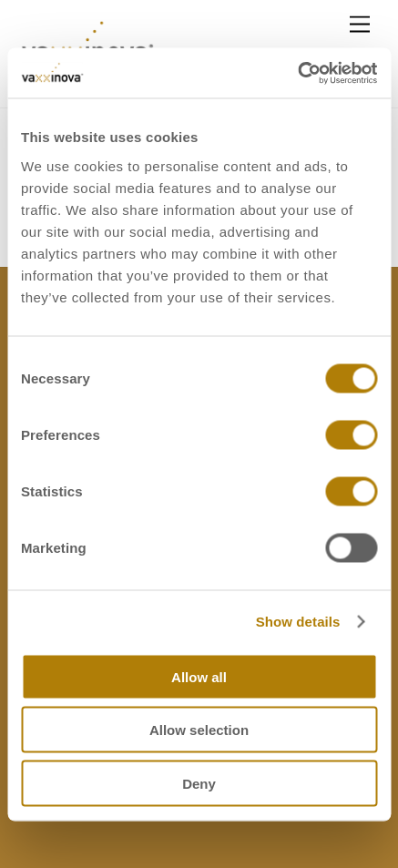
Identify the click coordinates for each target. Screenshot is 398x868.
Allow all (199, 676)
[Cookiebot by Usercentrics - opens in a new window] (297, 73)
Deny (199, 783)
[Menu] (360, 25)
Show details (298, 622)
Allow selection (199, 730)
